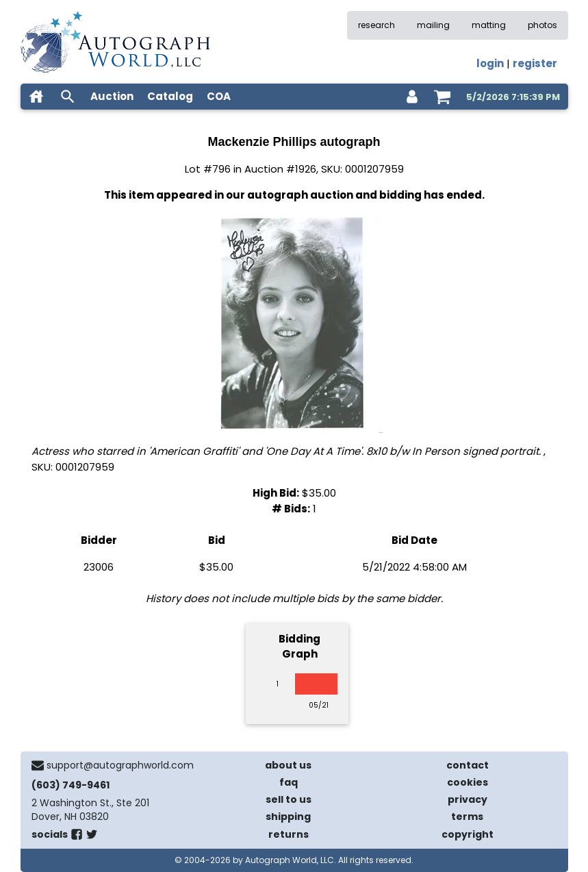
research (376, 25)
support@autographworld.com (120, 765)
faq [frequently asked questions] (289, 782)
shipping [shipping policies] (288, 817)
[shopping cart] (442, 97)
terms (467, 817)
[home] (36, 97)
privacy (468, 799)
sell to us (289, 799)
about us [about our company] (288, 765)
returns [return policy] (289, 834)
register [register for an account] (535, 63)
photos (542, 25)
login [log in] (490, 63)
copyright (468, 834)
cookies (468, 782)
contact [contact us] (468, 765)
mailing (433, 25)
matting (489, 25)
